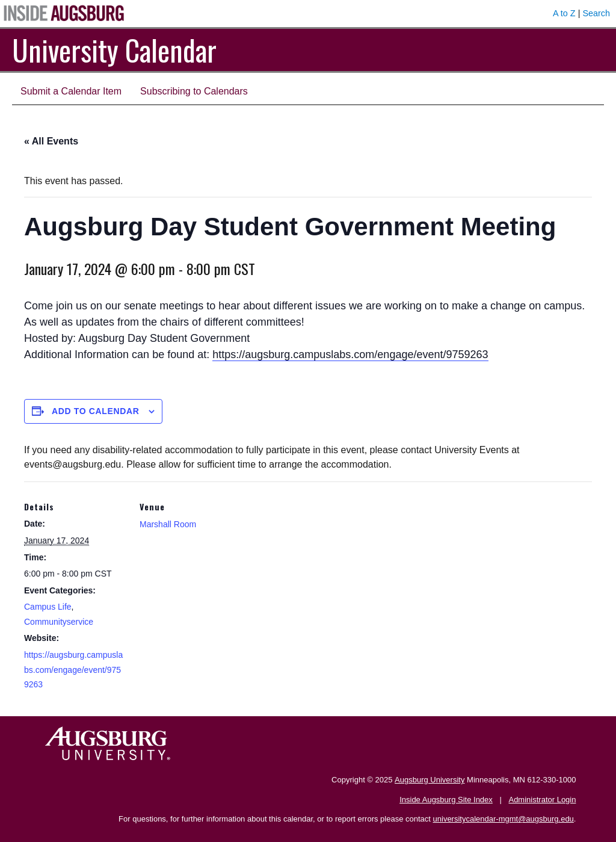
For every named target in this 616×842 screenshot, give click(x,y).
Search (596, 13)
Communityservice (59, 622)
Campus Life (48, 607)
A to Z (564, 13)
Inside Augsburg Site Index (446, 800)
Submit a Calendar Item (71, 91)
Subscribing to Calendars (194, 91)
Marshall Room (168, 524)
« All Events (51, 141)
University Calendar (114, 50)
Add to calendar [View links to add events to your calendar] (96, 411)
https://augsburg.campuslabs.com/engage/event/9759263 (350, 354)
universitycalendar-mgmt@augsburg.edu (504, 819)
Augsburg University (430, 780)
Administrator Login (542, 800)
